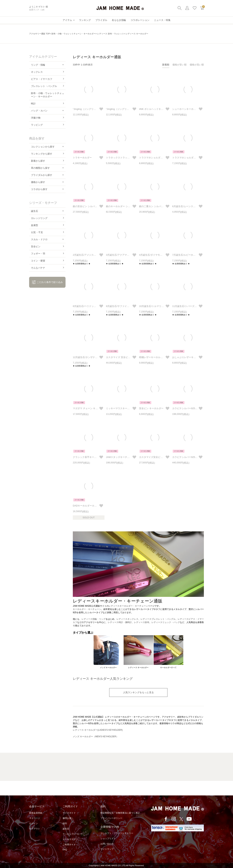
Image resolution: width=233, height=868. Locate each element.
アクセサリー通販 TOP (39, 34)
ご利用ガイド (69, 845)
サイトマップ (107, 849)
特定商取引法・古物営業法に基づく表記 (120, 813)
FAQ (65, 850)
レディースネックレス (127, 619)
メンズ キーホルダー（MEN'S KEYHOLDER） (96, 737)
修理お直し (68, 818)
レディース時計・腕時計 (120, 622)
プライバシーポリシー (111, 818)
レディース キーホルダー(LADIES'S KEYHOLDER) (98, 730)
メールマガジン (70, 839)
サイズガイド (69, 813)
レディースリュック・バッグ (166, 622)
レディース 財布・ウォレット (110, 34)
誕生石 (66, 829)
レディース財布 (142, 622)
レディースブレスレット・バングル (158, 619)
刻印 (65, 823)
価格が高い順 (197, 65)
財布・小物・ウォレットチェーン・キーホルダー (74, 34)
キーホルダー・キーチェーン (87, 609)
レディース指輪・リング (94, 619)
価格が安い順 (179, 65)
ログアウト (35, 829)
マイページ (35, 818)
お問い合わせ (107, 844)
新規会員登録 (36, 813)
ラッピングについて (72, 834)
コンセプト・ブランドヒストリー (117, 833)
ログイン (33, 823)
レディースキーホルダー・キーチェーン (128, 606)
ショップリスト (108, 839)
